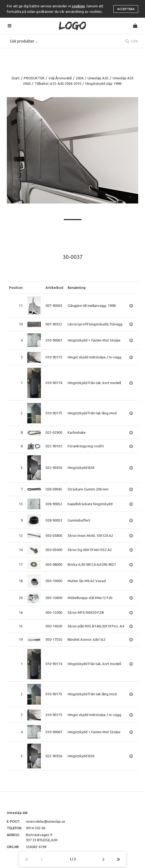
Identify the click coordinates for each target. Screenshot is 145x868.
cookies (78, 6)
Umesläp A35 (98, 78)
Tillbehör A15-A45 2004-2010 (58, 83)
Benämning (77, 288)
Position (16, 288)
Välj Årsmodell (60, 78)
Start (16, 78)
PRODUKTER (34, 78)
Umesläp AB (17, 813)
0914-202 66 (36, 828)
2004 (80, 78)
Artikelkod (54, 288)
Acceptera (126, 9)
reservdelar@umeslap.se (46, 821)
